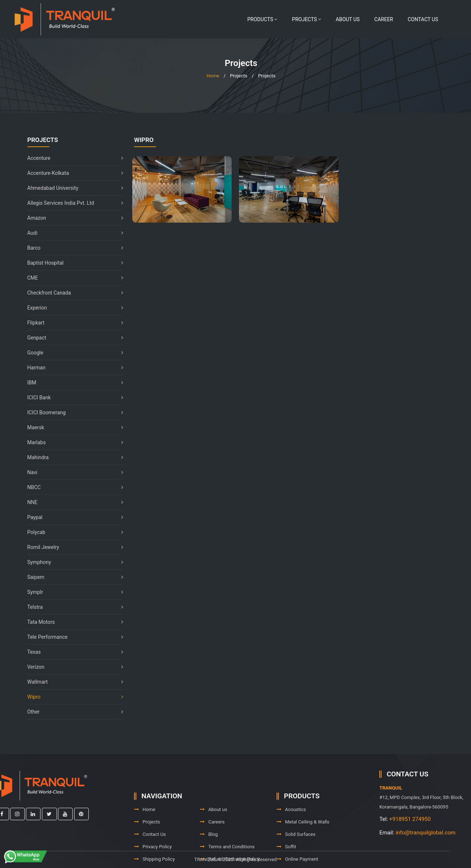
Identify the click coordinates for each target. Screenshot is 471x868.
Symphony (72, 562)
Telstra (72, 607)
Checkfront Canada (72, 293)
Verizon (72, 667)
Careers (212, 847)
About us (348, 19)
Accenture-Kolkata (72, 173)
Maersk (72, 427)
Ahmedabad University (72, 188)
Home (213, 76)
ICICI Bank (72, 397)
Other (72, 712)
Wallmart (72, 682)
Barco (72, 248)
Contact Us (423, 19)
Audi (72, 233)
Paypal (72, 517)
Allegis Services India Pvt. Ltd (72, 203)
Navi (72, 472)
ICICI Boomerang (72, 412)
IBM (72, 383)
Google (72, 353)
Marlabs (72, 442)
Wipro (72, 697)
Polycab (72, 532)
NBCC (72, 487)
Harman (72, 368)
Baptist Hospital (72, 263)
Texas (72, 652)
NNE (72, 502)
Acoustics (291, 835)
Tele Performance (72, 637)
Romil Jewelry (72, 547)
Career (383, 19)
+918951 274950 (446, 819)
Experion (72, 308)
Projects (307, 19)
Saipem (72, 577)
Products (262, 19)
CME (72, 278)
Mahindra (72, 457)
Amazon (72, 218)
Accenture (72, 158)
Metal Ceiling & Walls (303, 847)
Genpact (72, 338)
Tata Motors (72, 622)
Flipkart (72, 323)
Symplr (72, 592)
